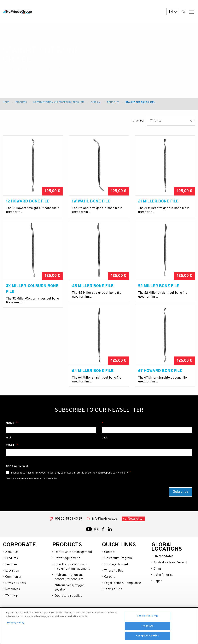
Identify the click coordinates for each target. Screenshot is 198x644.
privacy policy (20, 496)
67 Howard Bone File (94, 383)
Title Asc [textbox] (156, 121)
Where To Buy (114, 588)
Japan (158, 599)
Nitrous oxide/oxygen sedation (70, 605)
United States (163, 574)
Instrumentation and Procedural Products (59, 102)
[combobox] (171, 121)
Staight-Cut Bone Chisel (140, 102)
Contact (110, 570)
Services (11, 582)
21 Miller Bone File (158, 201)
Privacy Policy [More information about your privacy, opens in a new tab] (16, 624)
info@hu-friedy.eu (105, 536)
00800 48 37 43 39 (68, 536)
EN (173, 12)
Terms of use (113, 607)
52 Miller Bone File (159, 292)
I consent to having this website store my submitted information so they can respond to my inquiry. (70, 490)
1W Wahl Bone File (91, 201)
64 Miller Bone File (27, 383)
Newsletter (136, 536)
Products (21, 102)
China (158, 586)
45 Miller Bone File (93, 292)
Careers (110, 594)
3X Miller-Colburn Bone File (32, 295)
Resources (13, 607)
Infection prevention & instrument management (72, 584)
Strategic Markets (117, 582)
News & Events (15, 601)
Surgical (96, 102)
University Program (118, 576)
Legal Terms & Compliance (123, 601)
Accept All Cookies (147, 637)
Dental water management (73, 570)
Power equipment (67, 576)
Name (11, 441)
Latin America (163, 592)
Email (11, 463)
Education (12, 588)
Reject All (148, 627)
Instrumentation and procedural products (69, 595)
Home (6, 102)
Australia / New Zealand (170, 580)
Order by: (138, 121)
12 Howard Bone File (28, 201)
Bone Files (113, 102)
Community (13, 594)
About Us (12, 570)
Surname (147, 441)
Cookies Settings (148, 617)
